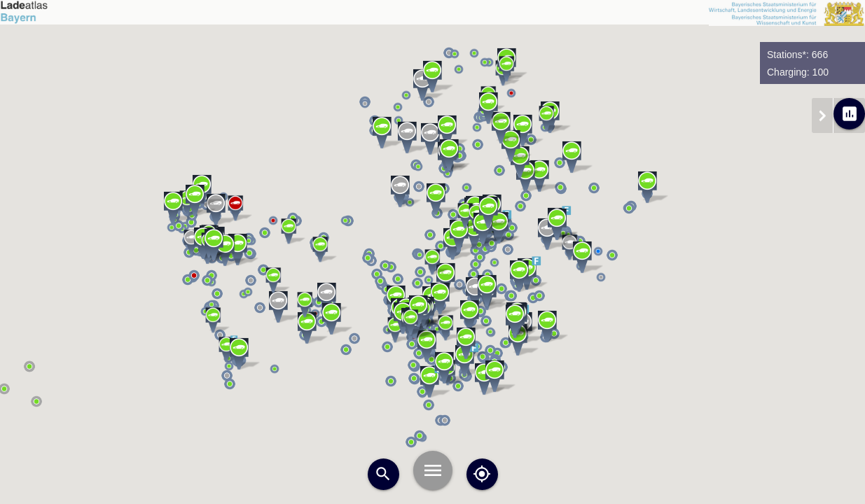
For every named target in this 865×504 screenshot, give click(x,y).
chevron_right (822, 115)
